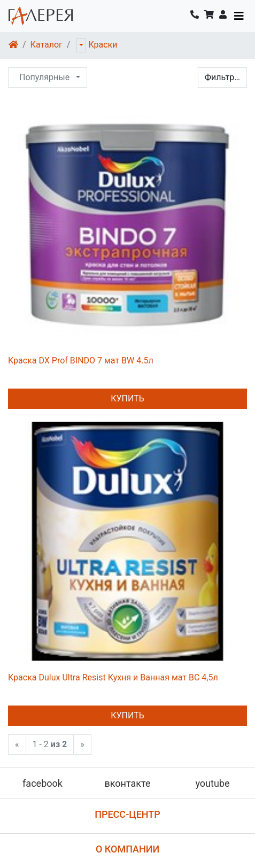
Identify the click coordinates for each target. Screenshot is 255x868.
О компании (127, 849)
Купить (127, 398)
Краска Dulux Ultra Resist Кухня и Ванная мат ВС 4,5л (113, 677)
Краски (103, 45)
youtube (212, 783)
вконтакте (127, 783)
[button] (223, 16)
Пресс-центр (127, 814)
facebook (42, 783)
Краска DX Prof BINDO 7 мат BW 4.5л (81, 361)
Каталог (47, 45)
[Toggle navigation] (239, 16)
